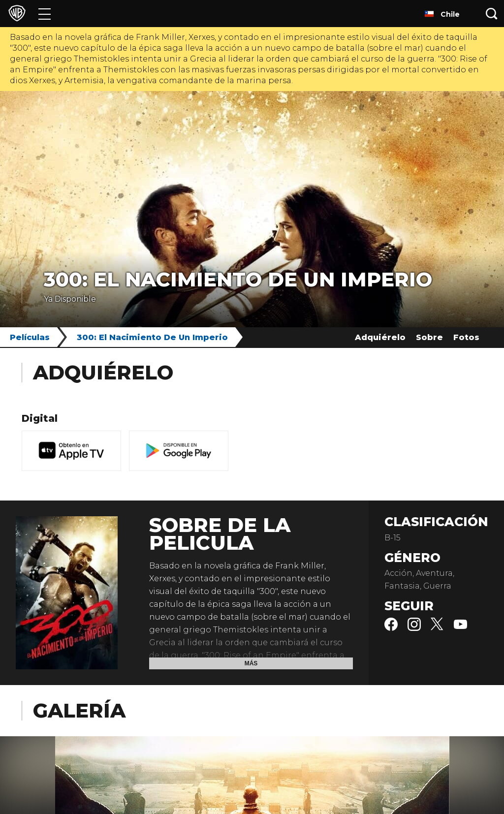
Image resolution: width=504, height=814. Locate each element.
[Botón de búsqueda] (492, 14)
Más (251, 663)
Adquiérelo (380, 337)
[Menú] (45, 14)
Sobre (429, 337)
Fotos (466, 337)
